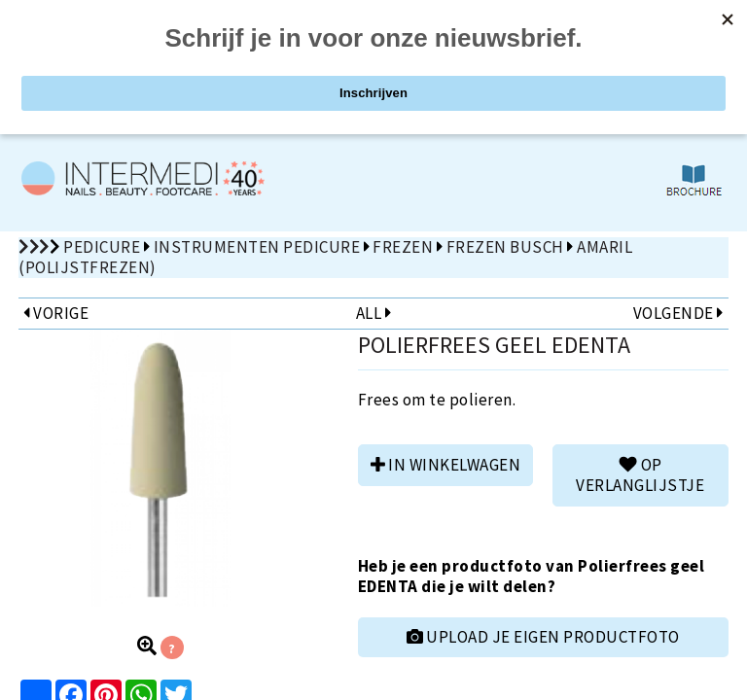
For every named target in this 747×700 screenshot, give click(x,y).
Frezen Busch (505, 247)
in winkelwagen (445, 465)
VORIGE (56, 313)
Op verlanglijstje (640, 475)
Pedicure (102, 247)
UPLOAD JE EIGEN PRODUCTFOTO (543, 637)
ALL (373, 313)
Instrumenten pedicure (257, 247)
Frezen (403, 247)
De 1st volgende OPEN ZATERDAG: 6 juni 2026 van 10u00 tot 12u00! (373, 104)
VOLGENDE (678, 313)
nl (663, 19)
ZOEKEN (561, 61)
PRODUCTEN (187, 61)
